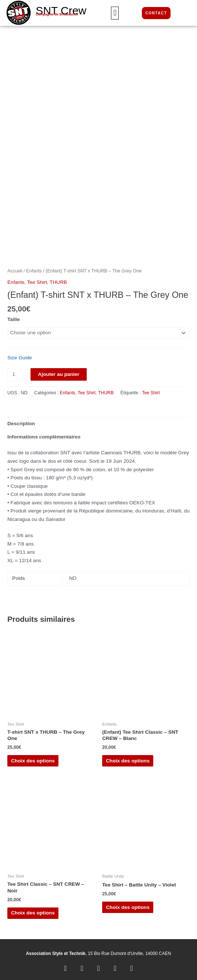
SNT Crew (61, 10)
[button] (115, 13)
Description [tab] (21, 421)
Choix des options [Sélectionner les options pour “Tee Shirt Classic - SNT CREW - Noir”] (33, 910)
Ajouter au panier (58, 372)
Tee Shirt (37, 280)
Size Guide (20, 355)
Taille (14, 317)
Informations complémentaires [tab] (44, 434)
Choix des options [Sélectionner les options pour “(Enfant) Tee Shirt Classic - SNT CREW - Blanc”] (128, 758)
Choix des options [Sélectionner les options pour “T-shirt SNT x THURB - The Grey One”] (33, 758)
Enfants (34, 268)
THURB (58, 280)
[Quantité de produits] (17, 372)
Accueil (15, 268)
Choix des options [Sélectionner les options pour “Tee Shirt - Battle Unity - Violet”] (128, 904)
